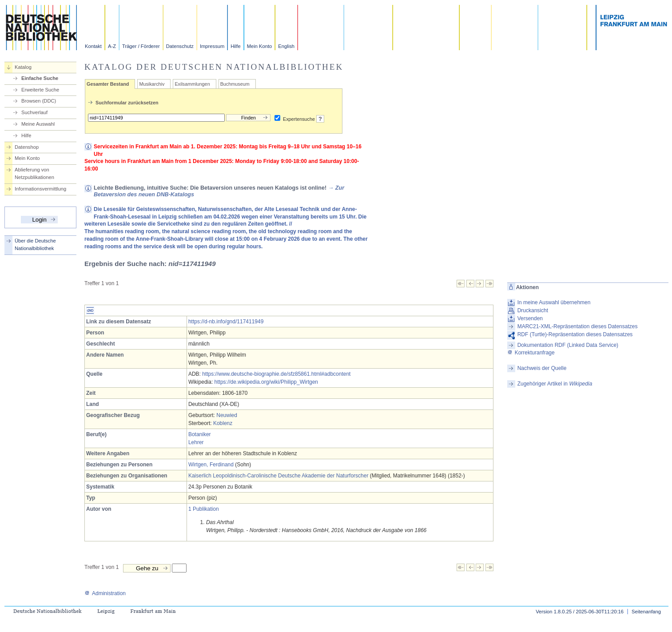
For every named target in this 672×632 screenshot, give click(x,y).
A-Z (112, 46)
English (286, 46)
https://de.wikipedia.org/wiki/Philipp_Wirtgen (266, 382)
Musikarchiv (152, 84)
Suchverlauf (34, 112)
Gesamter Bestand (108, 84)
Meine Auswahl (38, 124)
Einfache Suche (40, 78)
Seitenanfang (646, 612)
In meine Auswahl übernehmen (554, 302)
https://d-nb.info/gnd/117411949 (226, 322)
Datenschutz (180, 46)
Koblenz (223, 423)
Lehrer (196, 442)
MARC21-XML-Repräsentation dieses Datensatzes (578, 326)
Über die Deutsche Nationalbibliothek (35, 244)
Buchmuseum (235, 84)
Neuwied (227, 415)
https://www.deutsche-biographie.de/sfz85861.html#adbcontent (276, 374)
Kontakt (93, 46)
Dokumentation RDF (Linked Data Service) (568, 345)
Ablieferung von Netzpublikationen (34, 173)
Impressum (212, 46)
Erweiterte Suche (40, 90)
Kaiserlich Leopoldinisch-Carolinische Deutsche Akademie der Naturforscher (278, 476)
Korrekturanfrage (531, 353)
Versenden (530, 318)
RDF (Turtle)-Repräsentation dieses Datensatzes (575, 334)
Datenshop (27, 147)
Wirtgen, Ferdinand (211, 465)
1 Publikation (204, 509)
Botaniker (200, 434)
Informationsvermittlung (40, 189)
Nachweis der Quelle (542, 368)
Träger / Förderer (141, 46)
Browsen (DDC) (39, 101)
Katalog (23, 67)
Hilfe (235, 46)
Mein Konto (260, 46)
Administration (105, 593)
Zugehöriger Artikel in (555, 384)
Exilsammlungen (192, 84)
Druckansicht (533, 310)
